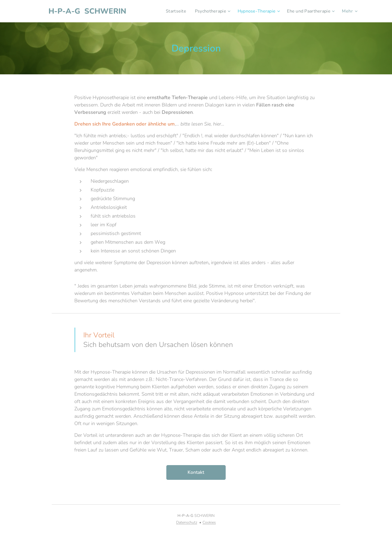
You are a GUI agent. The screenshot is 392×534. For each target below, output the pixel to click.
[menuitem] (170, 11)
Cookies (209, 522)
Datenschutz (187, 522)
